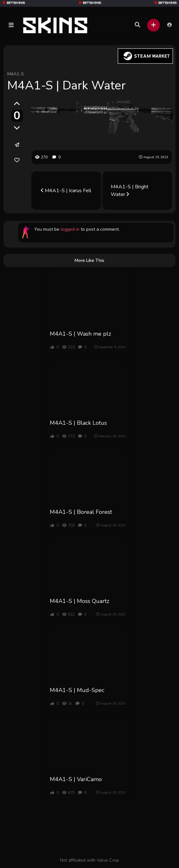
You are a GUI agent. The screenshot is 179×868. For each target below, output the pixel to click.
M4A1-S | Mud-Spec (77, 690)
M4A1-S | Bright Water (130, 191)
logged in (70, 229)
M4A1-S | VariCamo (76, 779)
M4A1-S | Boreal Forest (81, 512)
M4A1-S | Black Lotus (78, 423)
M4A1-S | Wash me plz (80, 334)
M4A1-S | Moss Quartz (79, 601)
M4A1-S (16, 74)
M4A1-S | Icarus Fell (66, 191)
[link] (17, 160)
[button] (11, 25)
